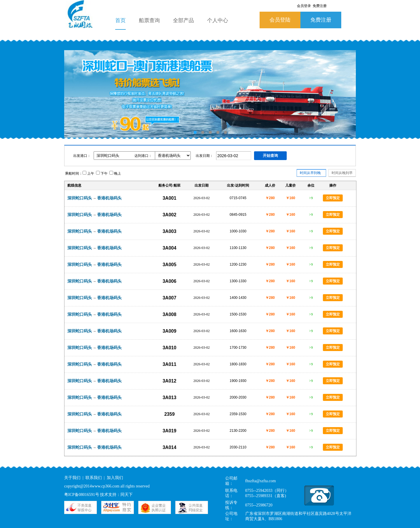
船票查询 (149, 20)
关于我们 (72, 478)
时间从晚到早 (342, 173)
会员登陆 (280, 20)
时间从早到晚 (310, 174)
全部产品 (183, 20)
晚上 (115, 173)
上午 (88, 173)
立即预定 (333, 198)
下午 (102, 173)
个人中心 (218, 20)
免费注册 (321, 20)
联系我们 (94, 478)
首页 (120, 20)
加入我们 (115, 478)
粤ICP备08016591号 (82, 495)
